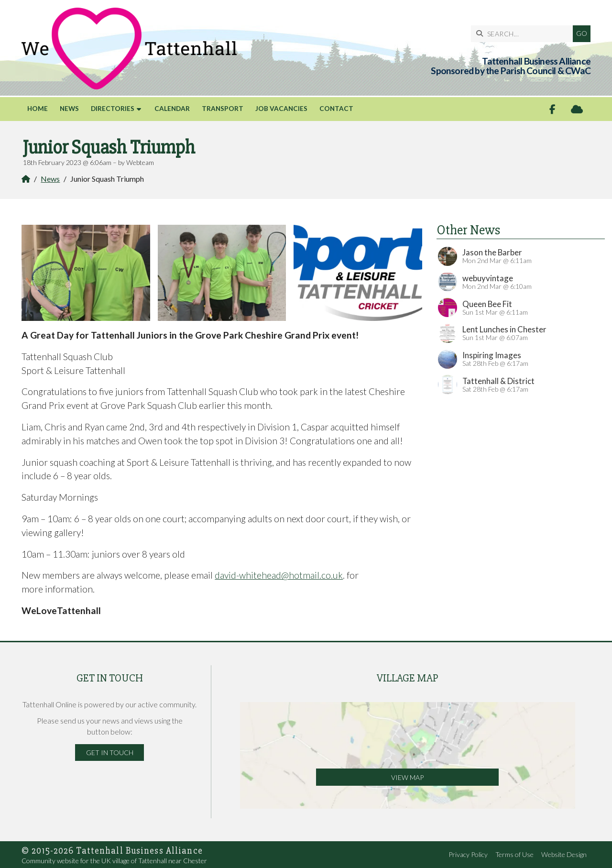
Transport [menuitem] (223, 109)
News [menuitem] (69, 109)
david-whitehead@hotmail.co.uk (279, 575)
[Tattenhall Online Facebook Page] (552, 109)
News (50, 179)
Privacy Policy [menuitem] (468, 854)
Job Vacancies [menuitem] (281, 109)
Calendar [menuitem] (172, 109)
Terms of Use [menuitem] (514, 854)
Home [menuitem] (38, 109)
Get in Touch (110, 753)
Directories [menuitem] (113, 109)
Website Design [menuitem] (564, 854)
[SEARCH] (524, 34)
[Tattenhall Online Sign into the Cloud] (577, 109)
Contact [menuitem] (336, 109)
